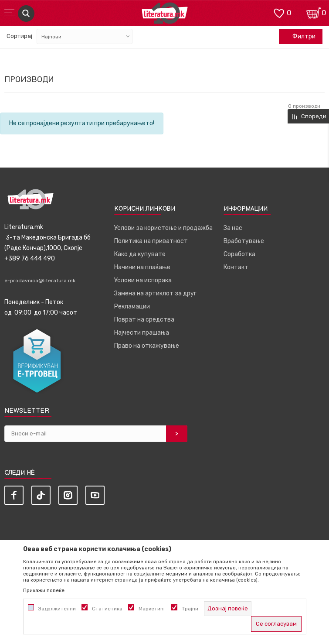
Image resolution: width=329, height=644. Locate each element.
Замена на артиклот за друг (155, 293)
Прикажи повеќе (44, 590)
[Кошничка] (314, 12)
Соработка (239, 254)
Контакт (236, 267)
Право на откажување (147, 346)
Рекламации (132, 307)
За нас (233, 228)
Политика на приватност (151, 241)
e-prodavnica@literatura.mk (40, 281)
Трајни (190, 609)
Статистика (107, 609)
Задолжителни (57, 609)
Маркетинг (152, 609)
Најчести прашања (142, 333)
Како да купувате (140, 254)
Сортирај (19, 36)
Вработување (244, 241)
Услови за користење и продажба (163, 228)
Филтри (299, 37)
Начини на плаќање (142, 267)
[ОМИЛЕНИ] (279, 12)
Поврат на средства (144, 320)
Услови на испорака (143, 280)
